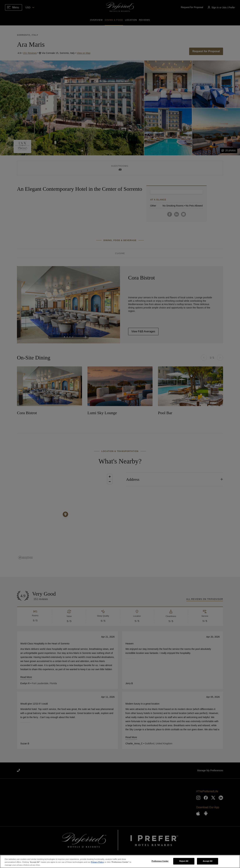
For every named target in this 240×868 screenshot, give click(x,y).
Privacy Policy (97, 862)
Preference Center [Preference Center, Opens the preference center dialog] (160, 861)
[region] (120, 861)
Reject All (184, 861)
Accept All (208, 861)
